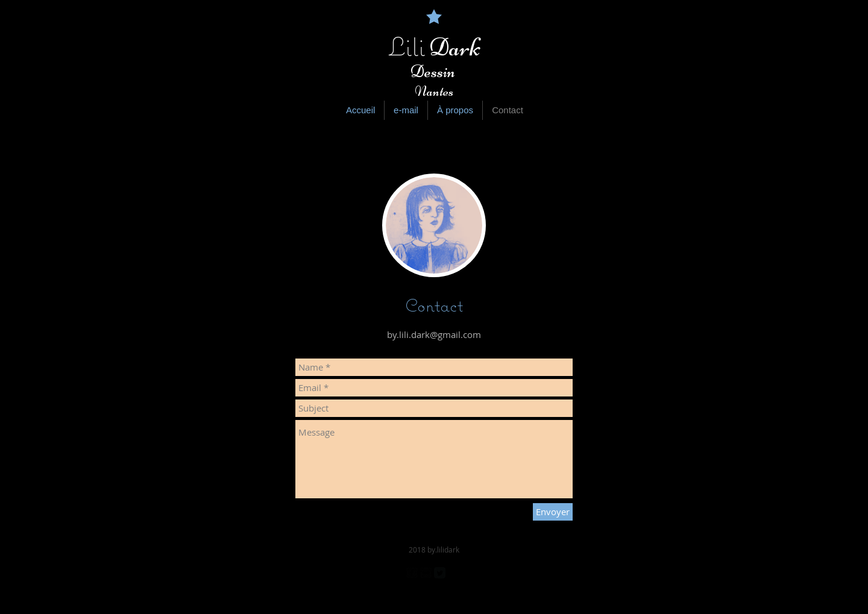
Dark (453, 47)
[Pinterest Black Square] (454, 573)
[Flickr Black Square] (426, 573)
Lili (407, 46)
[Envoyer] (553, 512)
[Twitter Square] (440, 573)
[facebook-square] (412, 573)
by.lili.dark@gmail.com (434, 334)
